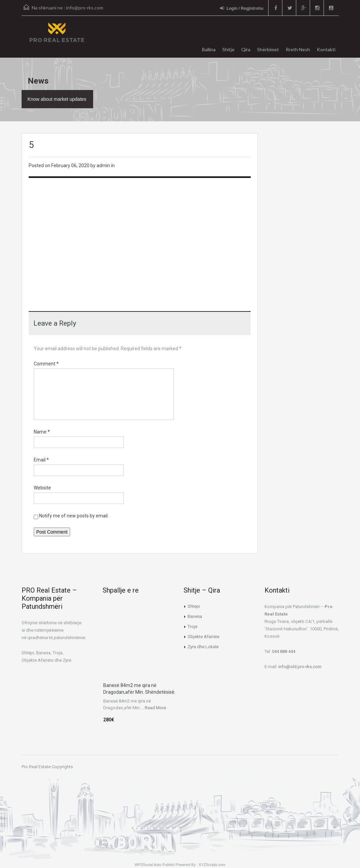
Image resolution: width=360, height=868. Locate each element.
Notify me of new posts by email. (74, 516)
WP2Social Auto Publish (155, 865)
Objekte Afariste (203, 637)
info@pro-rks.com (85, 8)
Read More (155, 708)
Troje (192, 626)
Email (41, 460)
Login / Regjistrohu (242, 8)
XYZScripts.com (212, 865)
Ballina (209, 49)
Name (42, 432)
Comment (46, 364)
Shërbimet (268, 49)
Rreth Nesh (298, 49)
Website (42, 488)
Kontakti (326, 49)
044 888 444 (284, 651)
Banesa (195, 616)
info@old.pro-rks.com (300, 667)
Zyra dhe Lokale (203, 647)
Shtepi (194, 606)
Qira (246, 49)
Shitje (228, 49)
